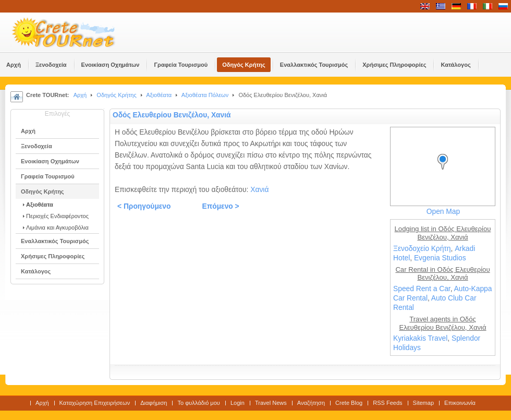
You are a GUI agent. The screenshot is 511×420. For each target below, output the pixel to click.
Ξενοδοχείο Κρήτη (422, 249)
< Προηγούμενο (144, 206)
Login (238, 403)
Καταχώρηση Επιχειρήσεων (95, 403)
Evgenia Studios (440, 258)
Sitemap (423, 403)
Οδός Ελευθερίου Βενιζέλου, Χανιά (172, 115)
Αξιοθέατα (159, 95)
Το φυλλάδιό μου (198, 403)
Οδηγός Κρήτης (116, 95)
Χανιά (259, 190)
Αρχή (80, 95)
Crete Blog (349, 403)
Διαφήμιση (154, 403)
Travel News (271, 403)
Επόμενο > (220, 206)
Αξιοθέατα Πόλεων (205, 95)
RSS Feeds (387, 403)
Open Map (443, 212)
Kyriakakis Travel (420, 338)
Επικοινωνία (460, 403)
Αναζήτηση (311, 403)
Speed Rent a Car (422, 289)
